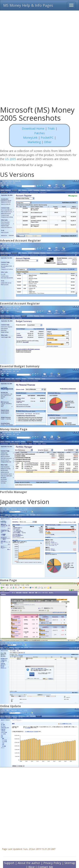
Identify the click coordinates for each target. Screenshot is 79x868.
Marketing (35, 142)
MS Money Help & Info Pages (28, 5)
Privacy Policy (52, 863)
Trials (51, 128)
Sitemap (70, 863)
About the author (29, 863)
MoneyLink (30, 138)
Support (9, 863)
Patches (39, 133)
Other (48, 142)
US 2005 (11, 159)
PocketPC (47, 138)
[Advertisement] (38, 56)
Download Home (33, 128)
